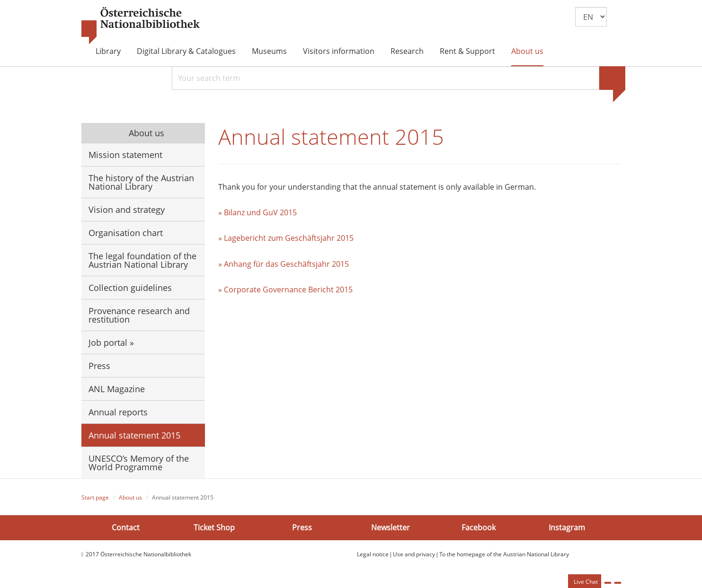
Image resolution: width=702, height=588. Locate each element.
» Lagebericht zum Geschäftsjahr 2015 (286, 238)
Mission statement (125, 155)
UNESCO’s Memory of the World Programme (139, 463)
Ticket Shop (214, 527)
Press (99, 366)
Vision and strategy (127, 210)
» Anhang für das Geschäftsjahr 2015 (284, 264)
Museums (269, 51)
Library (108, 51)
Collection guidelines (130, 288)
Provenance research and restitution (139, 315)
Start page (95, 497)
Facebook (479, 527)
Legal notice (373, 554)
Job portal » (111, 342)
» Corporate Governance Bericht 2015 (285, 290)
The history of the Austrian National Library (141, 182)
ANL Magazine (117, 389)
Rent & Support (467, 51)
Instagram (567, 527)
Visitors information (339, 51)
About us (527, 51)
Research (407, 51)
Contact (126, 527)
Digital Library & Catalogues (186, 51)
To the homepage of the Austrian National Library (504, 554)
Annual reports (118, 412)
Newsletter (391, 527)
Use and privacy (414, 554)
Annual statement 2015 (134, 435)
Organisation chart (126, 233)
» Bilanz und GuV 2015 (258, 212)
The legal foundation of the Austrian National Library (142, 260)
